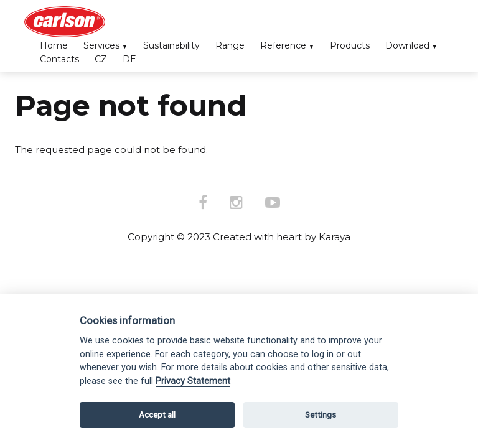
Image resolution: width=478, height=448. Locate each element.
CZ (101, 59)
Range (230, 45)
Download (407, 45)
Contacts (59, 59)
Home (54, 45)
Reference (283, 45)
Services (101, 45)
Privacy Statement (193, 381)
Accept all (157, 415)
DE (129, 59)
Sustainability (171, 45)
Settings (321, 415)
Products (350, 45)
